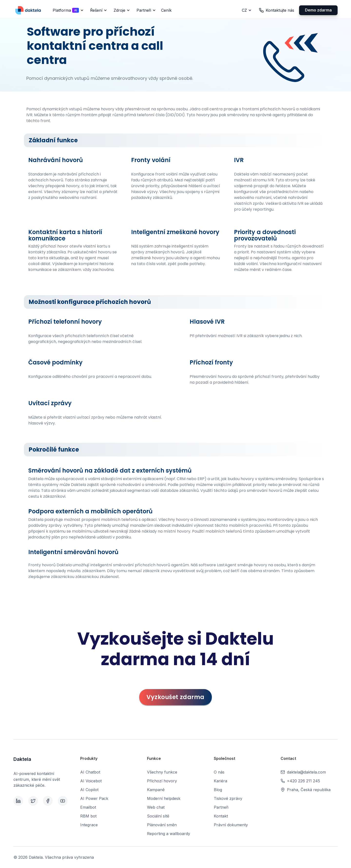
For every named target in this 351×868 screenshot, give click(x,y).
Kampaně (156, 790)
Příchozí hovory (162, 781)
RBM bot (88, 816)
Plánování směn (162, 825)
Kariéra (220, 781)
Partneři (221, 807)
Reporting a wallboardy (169, 834)
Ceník (166, 10)
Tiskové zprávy (228, 798)
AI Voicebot (91, 781)
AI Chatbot (90, 772)
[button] (67, 10)
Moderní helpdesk (164, 798)
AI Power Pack (94, 798)
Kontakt (221, 816)
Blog (218, 790)
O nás (219, 772)
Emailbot (88, 807)
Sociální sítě (158, 816)
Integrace (89, 825)
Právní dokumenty (231, 825)
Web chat (156, 807)
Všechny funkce (162, 772)
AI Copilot (89, 790)
